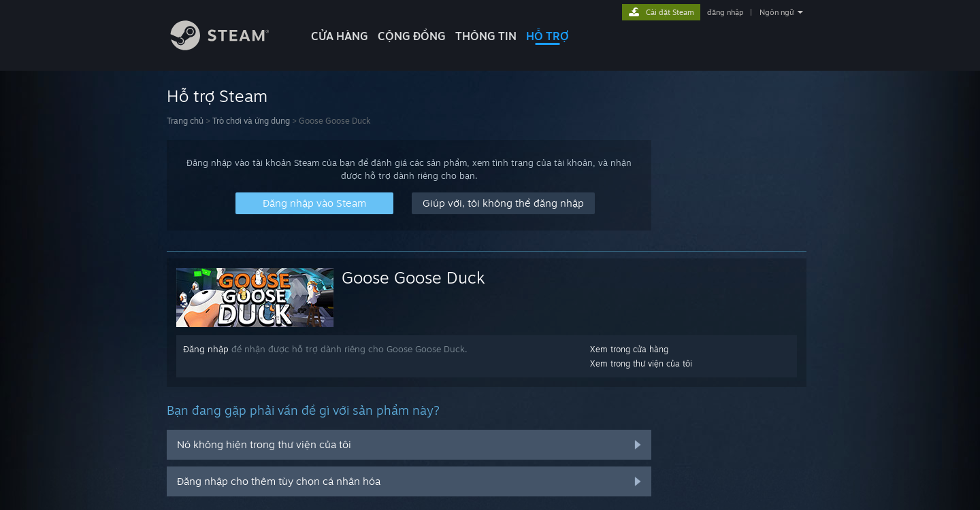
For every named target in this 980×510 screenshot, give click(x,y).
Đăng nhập (206, 349)
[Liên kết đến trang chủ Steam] (230, 47)
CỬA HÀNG (340, 36)
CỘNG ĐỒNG (412, 36)
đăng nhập (725, 12)
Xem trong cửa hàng (629, 349)
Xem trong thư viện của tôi (641, 363)
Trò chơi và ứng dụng (251, 121)
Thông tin (486, 36)
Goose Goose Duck (413, 277)
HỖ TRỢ (548, 36)
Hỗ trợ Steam (217, 96)
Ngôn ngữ (777, 12)
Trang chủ (185, 121)
